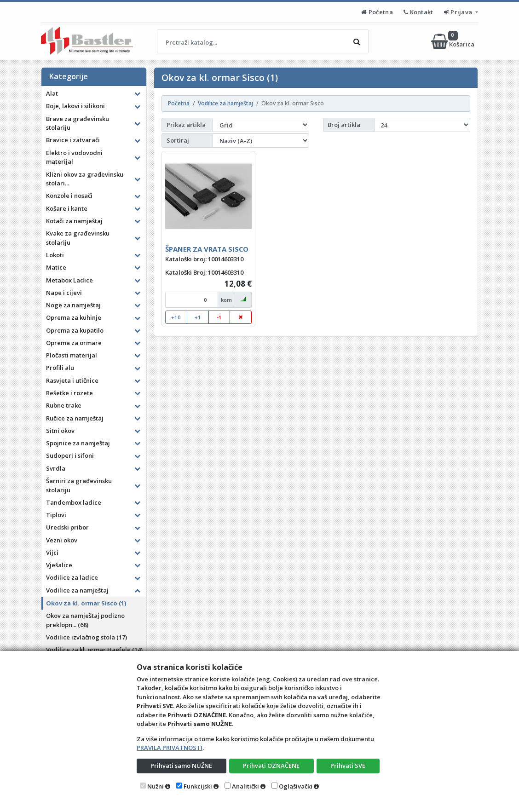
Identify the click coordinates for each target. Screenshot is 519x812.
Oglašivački (296, 786)
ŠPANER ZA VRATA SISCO (207, 249)
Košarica (453, 41)
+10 (176, 317)
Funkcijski (198, 786)
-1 (219, 317)
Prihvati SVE (348, 766)
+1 (198, 317)
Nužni (156, 786)
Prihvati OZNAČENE (271, 766)
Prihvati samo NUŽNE (181, 766)
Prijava (459, 12)
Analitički (245, 786)
